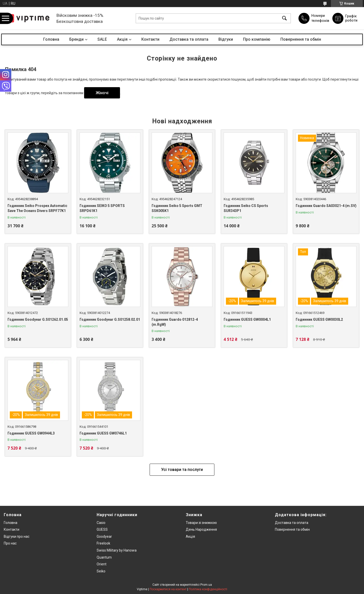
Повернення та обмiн (292, 529)
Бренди (76, 39)
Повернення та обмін (301, 39)
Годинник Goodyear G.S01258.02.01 (110, 319)
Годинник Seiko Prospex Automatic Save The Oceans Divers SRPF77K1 (37, 208)
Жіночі (102, 93)
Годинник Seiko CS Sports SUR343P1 (246, 208)
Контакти (150, 39)
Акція (190, 536)
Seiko (101, 571)
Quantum (104, 557)
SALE (102, 39)
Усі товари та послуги (182, 470)
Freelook (103, 543)
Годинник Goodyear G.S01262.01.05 (38, 319)
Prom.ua (206, 585)
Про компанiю (257, 39)
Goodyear (104, 536)
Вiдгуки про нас (17, 536)
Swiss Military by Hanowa (117, 550)
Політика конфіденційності (208, 589)
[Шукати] (284, 18)
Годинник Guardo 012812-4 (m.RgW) (175, 322)
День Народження (201, 529)
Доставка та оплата (189, 39)
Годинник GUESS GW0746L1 (103, 433)
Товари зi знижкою (201, 523)
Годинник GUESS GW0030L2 (319, 319)
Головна (51, 39)
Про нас (10, 543)
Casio (101, 523)
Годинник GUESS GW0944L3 (31, 433)
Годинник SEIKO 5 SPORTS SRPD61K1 (102, 208)
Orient (102, 564)
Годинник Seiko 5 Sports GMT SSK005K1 (177, 208)
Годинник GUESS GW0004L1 (247, 319)
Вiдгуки (226, 39)
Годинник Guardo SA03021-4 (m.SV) (326, 206)
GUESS (102, 529)
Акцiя (122, 39)
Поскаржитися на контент (168, 589)
